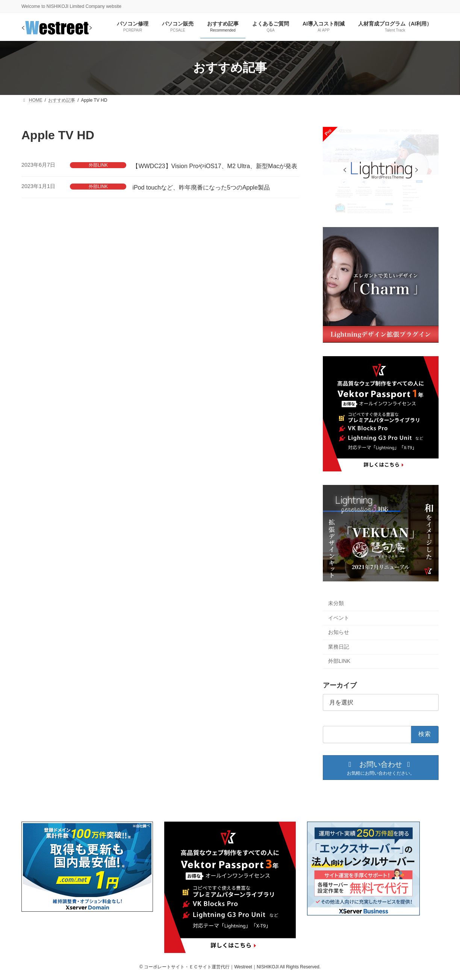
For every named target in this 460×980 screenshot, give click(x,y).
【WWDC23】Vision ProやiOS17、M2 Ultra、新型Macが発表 (215, 166)
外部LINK (98, 165)
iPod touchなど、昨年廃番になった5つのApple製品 (201, 187)
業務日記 (339, 647)
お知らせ (339, 632)
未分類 (336, 603)
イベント (339, 617)
